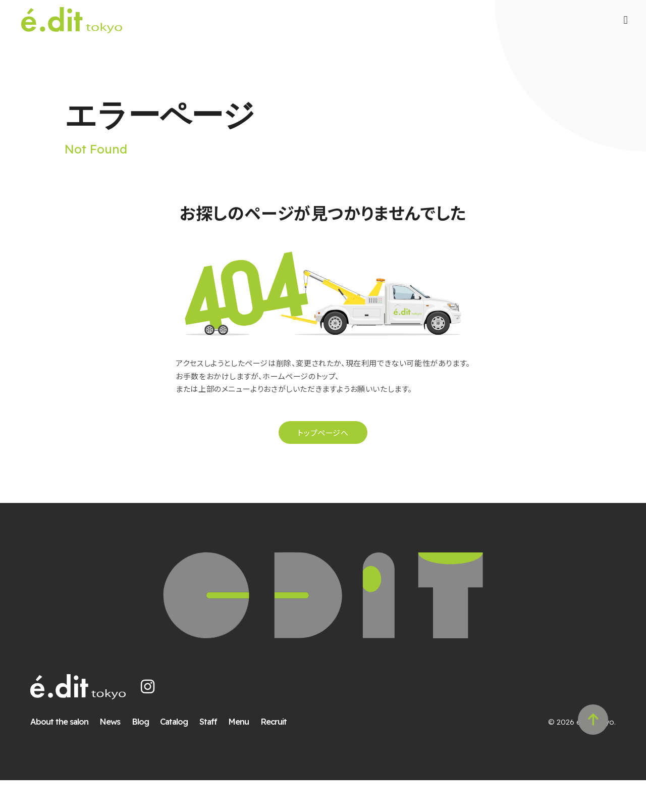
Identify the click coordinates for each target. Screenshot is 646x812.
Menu (247, 753)
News (118, 753)
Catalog (182, 753)
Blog (148, 753)
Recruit (281, 753)
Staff (216, 753)
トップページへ (323, 455)
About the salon (67, 753)
